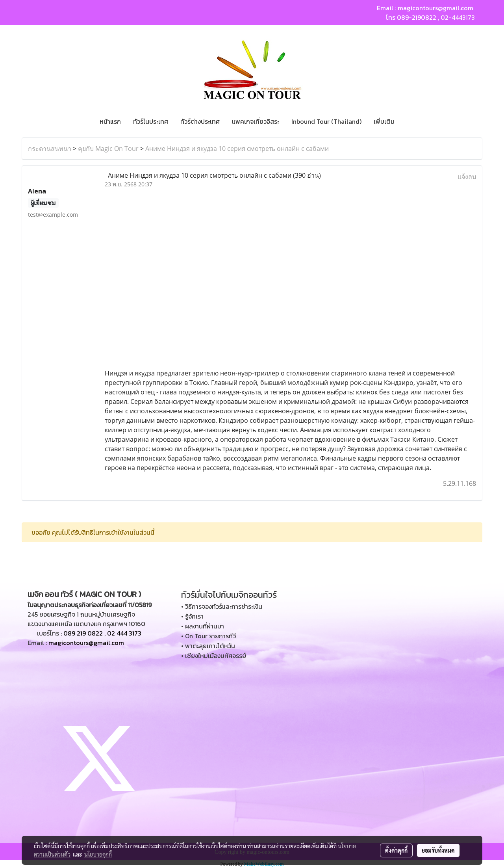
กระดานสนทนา (50, 149)
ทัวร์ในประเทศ (151, 121)
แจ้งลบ (467, 177)
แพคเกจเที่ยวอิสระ (256, 121)
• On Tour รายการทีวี (208, 636)
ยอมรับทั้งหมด (438, 850)
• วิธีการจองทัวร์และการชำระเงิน (222, 606)
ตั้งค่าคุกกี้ (396, 850)
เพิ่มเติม (384, 121)
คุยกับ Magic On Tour (108, 149)
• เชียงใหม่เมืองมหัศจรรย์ (214, 656)
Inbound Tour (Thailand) (326, 121)
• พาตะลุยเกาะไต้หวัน (208, 646)
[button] (408, 121)
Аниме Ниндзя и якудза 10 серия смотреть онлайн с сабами (237, 149)
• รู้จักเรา (192, 616)
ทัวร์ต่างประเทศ (200, 121)
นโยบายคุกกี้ (98, 854)
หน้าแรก (110, 121)
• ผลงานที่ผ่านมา (203, 626)
